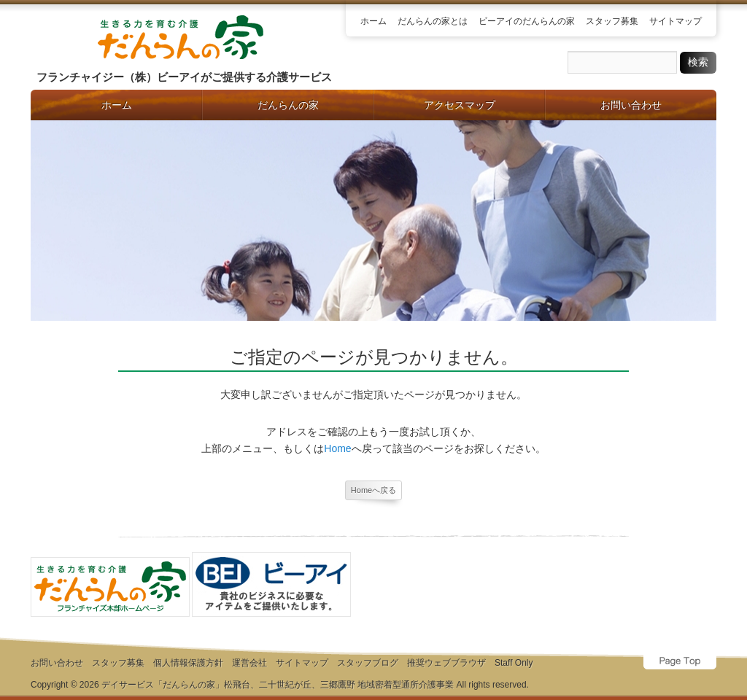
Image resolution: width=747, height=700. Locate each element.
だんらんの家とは (433, 21)
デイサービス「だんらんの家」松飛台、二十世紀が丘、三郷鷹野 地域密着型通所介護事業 (278, 685)
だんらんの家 (288, 105)
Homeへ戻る (373, 490)
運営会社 (249, 663)
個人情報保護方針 (188, 663)
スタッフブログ (368, 663)
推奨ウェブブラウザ (446, 663)
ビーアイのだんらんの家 (527, 21)
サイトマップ (676, 21)
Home (337, 448)
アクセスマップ (460, 105)
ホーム (373, 21)
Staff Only (514, 663)
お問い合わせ (631, 105)
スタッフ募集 (612, 21)
